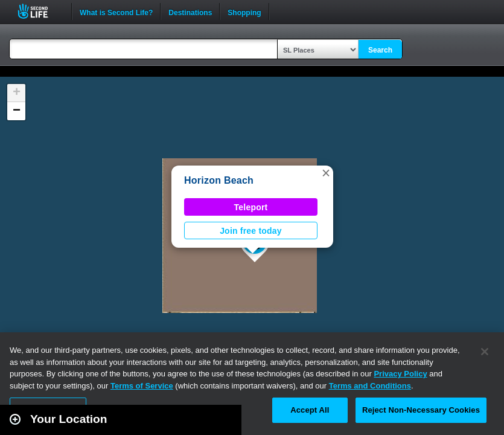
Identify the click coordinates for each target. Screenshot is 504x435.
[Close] (485, 352)
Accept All (310, 410)
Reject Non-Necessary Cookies (421, 410)
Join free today (251, 231)
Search (380, 50)
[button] (326, 173)
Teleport (251, 207)
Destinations (190, 11)
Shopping (244, 11)
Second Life (40, 11)
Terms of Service (142, 386)
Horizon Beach (219, 180)
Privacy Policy (400, 374)
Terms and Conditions (370, 386)
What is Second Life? (116, 11)
